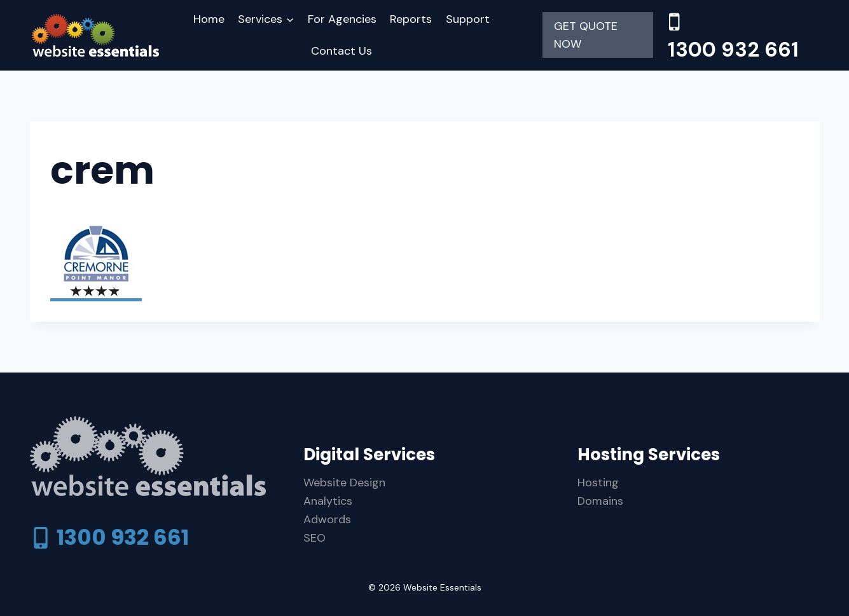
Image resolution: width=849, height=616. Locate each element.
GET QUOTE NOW (586, 35)
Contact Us (342, 51)
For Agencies (342, 19)
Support (468, 19)
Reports (411, 19)
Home (209, 19)
